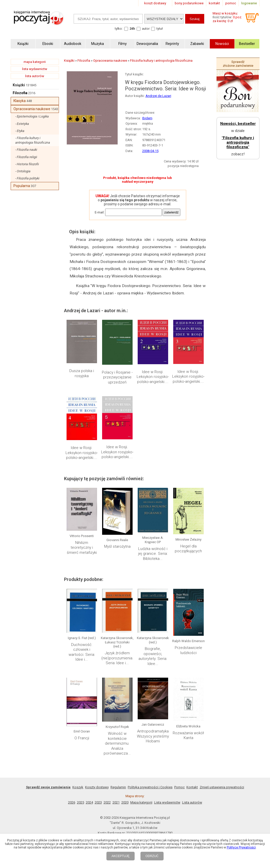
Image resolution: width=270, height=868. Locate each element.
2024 (89, 802)
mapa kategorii (35, 62)
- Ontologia (23, 171)
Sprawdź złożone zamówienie (238, 64)
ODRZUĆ (152, 856)
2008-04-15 (150, 151)
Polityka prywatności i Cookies (150, 787)
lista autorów (35, 76)
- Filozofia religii (26, 157)
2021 (116, 802)
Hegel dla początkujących (188, 549)
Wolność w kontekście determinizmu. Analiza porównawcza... (117, 743)
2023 (98, 802)
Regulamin (118, 787)
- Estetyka (22, 124)
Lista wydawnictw (167, 802)
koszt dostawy (155, 3)
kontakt (214, 3)
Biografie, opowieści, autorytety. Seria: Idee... (153, 656)
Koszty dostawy (97, 787)
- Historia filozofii (27, 164)
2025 (81, 802)
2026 (72, 802)
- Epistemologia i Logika (32, 116)
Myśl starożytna (117, 546)
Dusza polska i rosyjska (82, 373)
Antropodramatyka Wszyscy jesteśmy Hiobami (153, 736)
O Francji (82, 738)
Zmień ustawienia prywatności (222, 787)
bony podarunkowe (189, 3)
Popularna (22, 186)
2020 (125, 802)
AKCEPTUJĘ (121, 856)
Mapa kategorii (141, 802)
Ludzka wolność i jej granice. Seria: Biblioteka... (153, 554)
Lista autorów (192, 802)
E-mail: (100, 212)
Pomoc (179, 787)
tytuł (160, 29)
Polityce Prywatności (241, 847)
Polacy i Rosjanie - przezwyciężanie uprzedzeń (117, 377)
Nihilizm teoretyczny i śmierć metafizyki (82, 548)
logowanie (249, 3)
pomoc (231, 3)
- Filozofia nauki (26, 150)
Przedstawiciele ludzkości (188, 650)
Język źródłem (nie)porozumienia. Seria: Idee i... (117, 658)
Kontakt (192, 787)
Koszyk (78, 787)
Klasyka (20, 101)
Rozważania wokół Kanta (188, 736)
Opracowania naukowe (32, 109)
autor (146, 29)
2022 (107, 802)
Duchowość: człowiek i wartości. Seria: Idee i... (82, 652)
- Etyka (20, 131)
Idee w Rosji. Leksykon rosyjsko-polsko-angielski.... (153, 377)
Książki (19, 85)
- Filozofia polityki (27, 178)
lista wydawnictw (35, 69)
